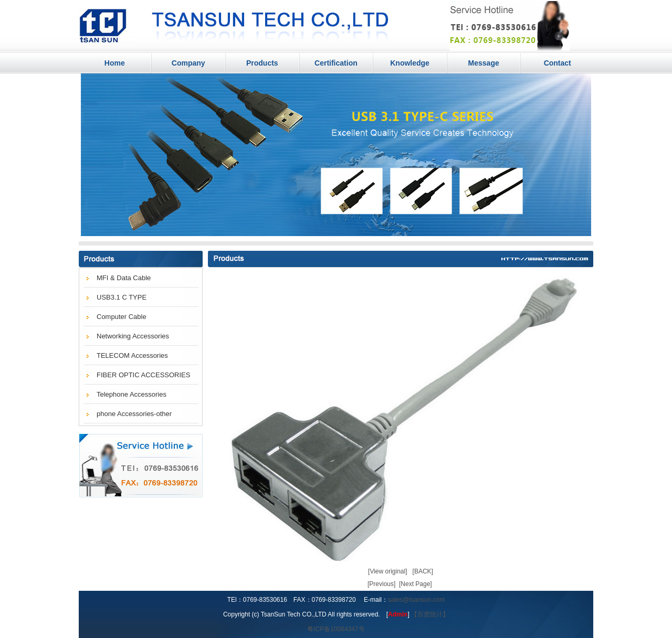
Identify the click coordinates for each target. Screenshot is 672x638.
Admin (398, 614)
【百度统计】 (430, 614)
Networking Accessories (133, 336)
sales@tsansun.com (416, 600)
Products (262, 63)
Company (188, 63)
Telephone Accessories (132, 394)
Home (115, 63)
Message (484, 63)
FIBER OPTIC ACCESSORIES (143, 375)
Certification (336, 63)
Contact (558, 63)
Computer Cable (122, 317)
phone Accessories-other (134, 414)
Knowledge (410, 63)
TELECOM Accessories (132, 355)
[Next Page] (416, 584)
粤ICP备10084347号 (336, 629)
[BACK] (423, 571)
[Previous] (381, 584)
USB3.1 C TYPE (122, 297)
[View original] (387, 571)
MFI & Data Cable (124, 278)
